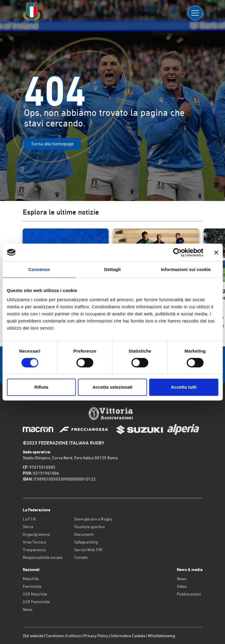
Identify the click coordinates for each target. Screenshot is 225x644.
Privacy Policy (96, 636)
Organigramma (36, 534)
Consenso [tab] (39, 269)
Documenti (84, 534)
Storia (28, 527)
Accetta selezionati (112, 387)
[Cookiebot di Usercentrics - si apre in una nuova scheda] (177, 252)
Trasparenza (34, 550)
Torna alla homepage (52, 144)
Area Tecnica (34, 542)
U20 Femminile (36, 602)
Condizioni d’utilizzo (63, 636)
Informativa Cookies (128, 636)
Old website (33, 636)
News (28, 609)
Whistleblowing (161, 636)
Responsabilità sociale (43, 557)
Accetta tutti (184, 387)
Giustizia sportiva (89, 527)
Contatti (81, 557)
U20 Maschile (35, 594)
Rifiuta (41, 387)
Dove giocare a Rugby (93, 519)
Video (182, 586)
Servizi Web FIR (88, 550)
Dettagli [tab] (113, 269)
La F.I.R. (30, 519)
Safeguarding (86, 542)
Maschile (31, 579)
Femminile (32, 586)
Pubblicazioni (189, 594)
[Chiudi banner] (216, 252)
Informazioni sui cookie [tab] (186, 269)
